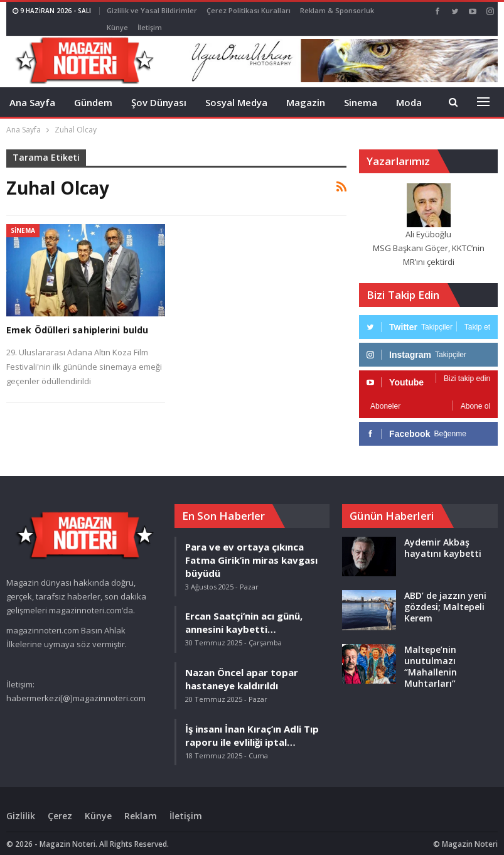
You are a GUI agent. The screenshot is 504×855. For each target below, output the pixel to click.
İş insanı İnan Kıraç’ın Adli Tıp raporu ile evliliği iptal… (252, 727)
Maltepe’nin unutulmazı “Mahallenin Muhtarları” (431, 658)
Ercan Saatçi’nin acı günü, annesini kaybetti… (244, 614)
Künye (98, 807)
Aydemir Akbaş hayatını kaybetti (443, 539)
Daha (312, 10)
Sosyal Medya (236, 94)
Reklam (141, 807)
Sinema (361, 94)
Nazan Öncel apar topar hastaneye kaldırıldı (242, 670)
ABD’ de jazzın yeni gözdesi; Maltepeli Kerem (445, 598)
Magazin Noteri (470, 835)
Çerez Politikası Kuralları (249, 10)
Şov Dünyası (159, 94)
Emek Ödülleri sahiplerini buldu (77, 321)
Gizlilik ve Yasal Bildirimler (152, 10)
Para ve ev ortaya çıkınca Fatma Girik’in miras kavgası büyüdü (251, 551)
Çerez (60, 807)
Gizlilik (21, 807)
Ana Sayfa (32, 94)
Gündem (93, 94)
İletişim (186, 807)
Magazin (306, 94)
